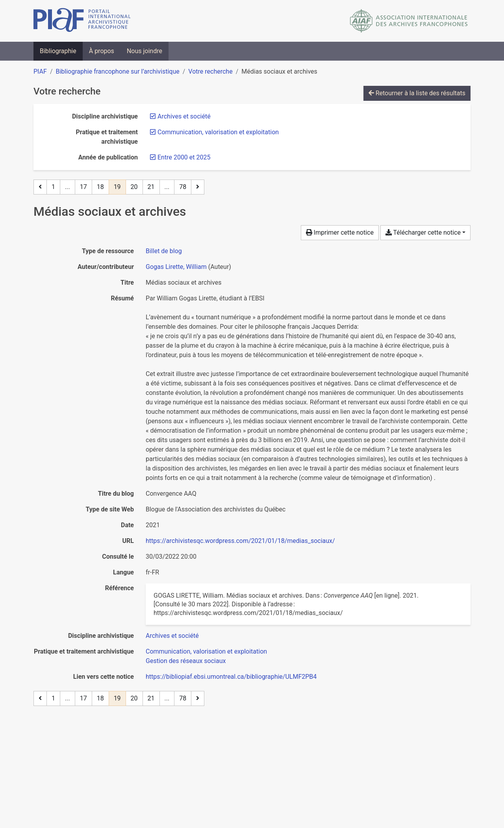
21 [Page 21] (151, 187)
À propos (102, 51)
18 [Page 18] (100, 187)
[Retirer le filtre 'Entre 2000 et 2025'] (184, 157)
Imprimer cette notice (340, 232)
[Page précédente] (40, 187)
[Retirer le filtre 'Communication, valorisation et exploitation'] (218, 132)
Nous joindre (145, 51)
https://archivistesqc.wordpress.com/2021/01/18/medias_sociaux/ (240, 541)
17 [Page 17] (83, 187)
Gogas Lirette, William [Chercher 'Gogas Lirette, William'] (176, 267)
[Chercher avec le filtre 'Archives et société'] (172, 636)
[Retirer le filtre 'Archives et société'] (184, 116)
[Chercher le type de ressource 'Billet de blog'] (164, 251)
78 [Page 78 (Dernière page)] (183, 187)
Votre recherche (210, 71)
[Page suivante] (198, 187)
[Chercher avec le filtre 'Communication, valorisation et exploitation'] (206, 651)
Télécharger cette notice (423, 232)
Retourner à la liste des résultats (417, 93)
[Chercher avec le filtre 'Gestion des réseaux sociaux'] (186, 661)
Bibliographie (58, 51)
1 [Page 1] (53, 187)
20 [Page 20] (134, 187)
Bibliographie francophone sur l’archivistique (117, 71)
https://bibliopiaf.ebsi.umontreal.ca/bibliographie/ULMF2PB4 (231, 677)
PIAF (40, 71)
